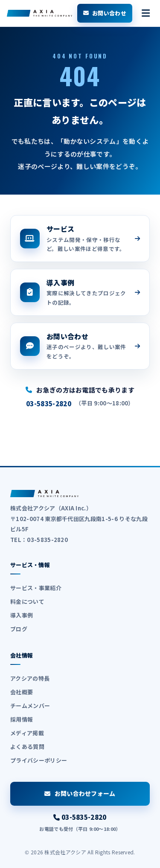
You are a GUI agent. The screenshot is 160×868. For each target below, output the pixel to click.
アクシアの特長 (30, 678)
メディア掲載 (27, 733)
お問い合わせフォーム (80, 793)
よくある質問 (27, 747)
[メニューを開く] (146, 13)
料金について (27, 601)
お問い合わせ (105, 13)
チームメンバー (30, 706)
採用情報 (22, 719)
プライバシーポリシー (39, 760)
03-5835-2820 (49, 403)
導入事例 (22, 615)
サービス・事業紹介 (36, 588)
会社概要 (22, 692)
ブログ (19, 629)
